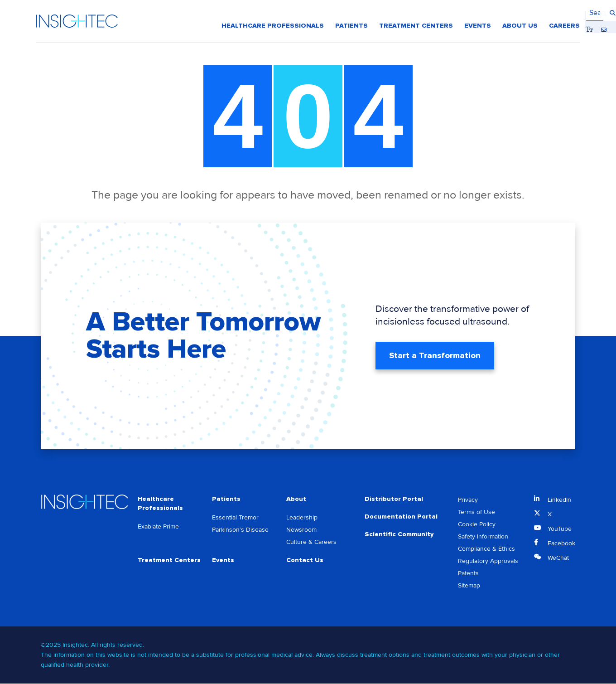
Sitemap (469, 586)
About (296, 499)
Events (223, 561)
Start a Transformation (435, 356)
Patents (468, 574)
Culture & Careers (311, 543)
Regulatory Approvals (488, 561)
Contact (563, 13)
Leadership (302, 518)
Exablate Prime (158, 527)
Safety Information (483, 537)
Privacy (468, 500)
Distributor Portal (394, 499)
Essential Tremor (235, 518)
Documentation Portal (401, 517)
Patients (226, 499)
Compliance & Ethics (486, 549)
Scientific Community (399, 536)
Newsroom (301, 531)
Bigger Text (549, 13)
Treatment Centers (169, 561)
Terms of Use (476, 512)
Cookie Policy (477, 525)
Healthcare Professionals (160, 504)
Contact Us (305, 561)
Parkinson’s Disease (240, 531)
